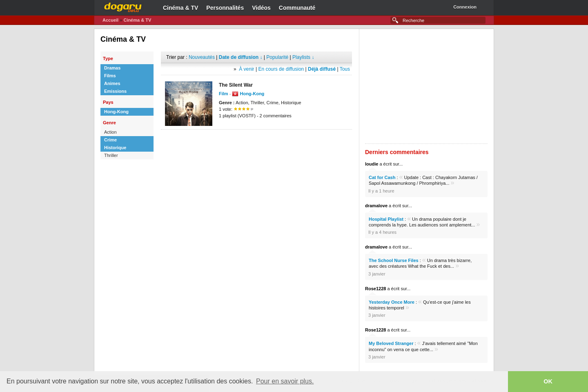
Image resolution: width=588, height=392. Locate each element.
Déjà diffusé (322, 69)
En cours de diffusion (281, 69)
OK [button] (548, 381)
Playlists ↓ (303, 57)
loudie (372, 164)
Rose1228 (375, 289)
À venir (246, 69)
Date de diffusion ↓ (241, 57)
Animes (112, 83)
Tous (345, 69)
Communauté (297, 8)
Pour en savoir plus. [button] (285, 381)
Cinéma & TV (180, 8)
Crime (110, 140)
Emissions (115, 91)
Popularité (277, 57)
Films (110, 76)
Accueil (110, 20)
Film (224, 94)
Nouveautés (202, 57)
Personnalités (225, 8)
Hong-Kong (116, 112)
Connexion (465, 7)
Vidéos (261, 8)
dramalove (376, 206)
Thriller (111, 155)
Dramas (112, 68)
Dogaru (123, 6)
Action (110, 132)
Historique (115, 148)
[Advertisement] (256, 142)
